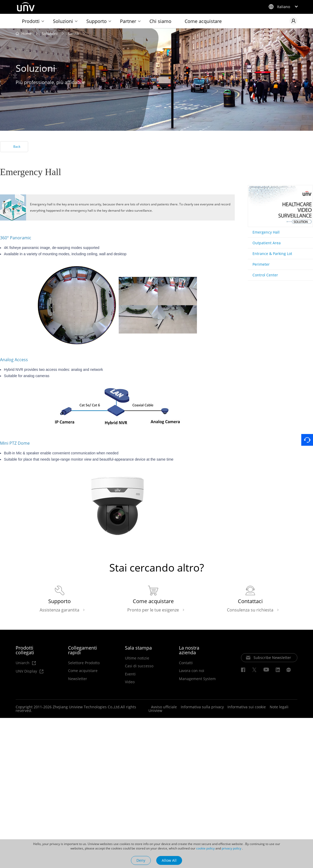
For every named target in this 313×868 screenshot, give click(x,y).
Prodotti (31, 21)
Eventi (130, 675)
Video (130, 683)
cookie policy (205, 848)
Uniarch (26, 664)
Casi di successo (139, 667)
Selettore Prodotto (84, 663)
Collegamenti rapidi (83, 651)
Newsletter (78, 679)
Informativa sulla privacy (202, 708)
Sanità (73, 34)
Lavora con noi (192, 671)
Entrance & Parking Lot (272, 254)
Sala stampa (138, 648)
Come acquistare (203, 21)
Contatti (186, 663)
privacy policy (231, 848)
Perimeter (261, 264)
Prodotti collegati (25, 651)
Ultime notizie (137, 659)
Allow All (169, 860)
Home (26, 34)
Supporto (97, 21)
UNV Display (29, 672)
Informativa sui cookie (247, 708)
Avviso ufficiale (164, 708)
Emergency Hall (266, 232)
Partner (128, 21)
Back (17, 147)
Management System (197, 679)
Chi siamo (160, 21)
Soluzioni (63, 21)
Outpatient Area (267, 243)
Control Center (265, 275)
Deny (141, 860)
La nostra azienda (189, 651)
